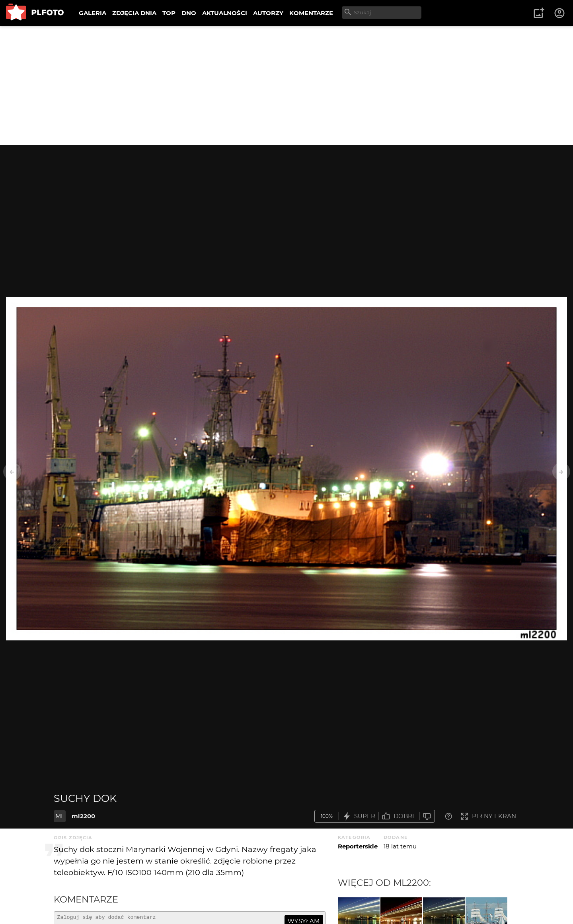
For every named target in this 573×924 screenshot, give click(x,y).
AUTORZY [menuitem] (268, 13)
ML (60, 816)
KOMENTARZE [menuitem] (311, 13)
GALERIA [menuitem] (93, 13)
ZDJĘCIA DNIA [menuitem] (134, 13)
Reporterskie (358, 846)
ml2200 (83, 816)
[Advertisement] (286, 86)
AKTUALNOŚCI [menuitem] (225, 13)
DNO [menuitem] (189, 13)
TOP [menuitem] (169, 13)
